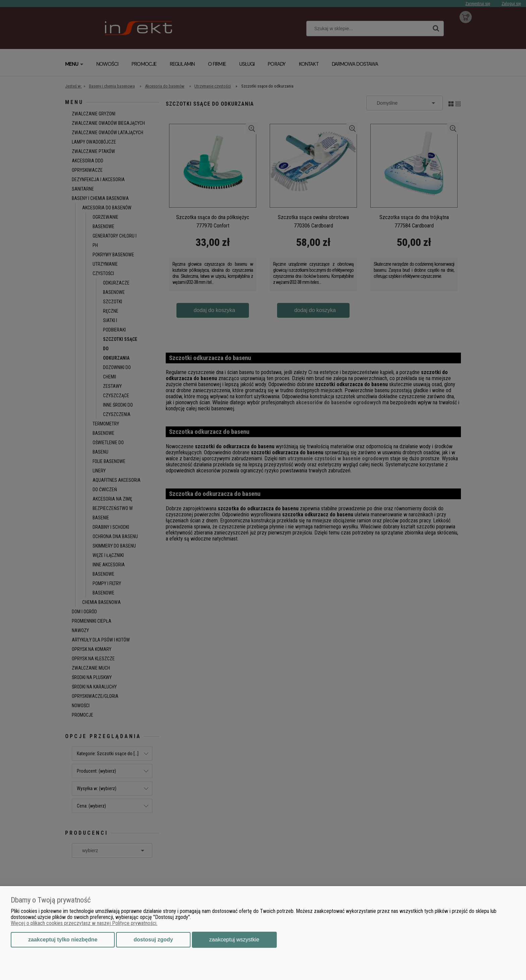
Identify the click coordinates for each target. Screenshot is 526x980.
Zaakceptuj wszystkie (234, 940)
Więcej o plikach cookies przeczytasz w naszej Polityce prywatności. (84, 923)
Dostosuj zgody (153, 940)
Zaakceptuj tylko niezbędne (63, 940)
